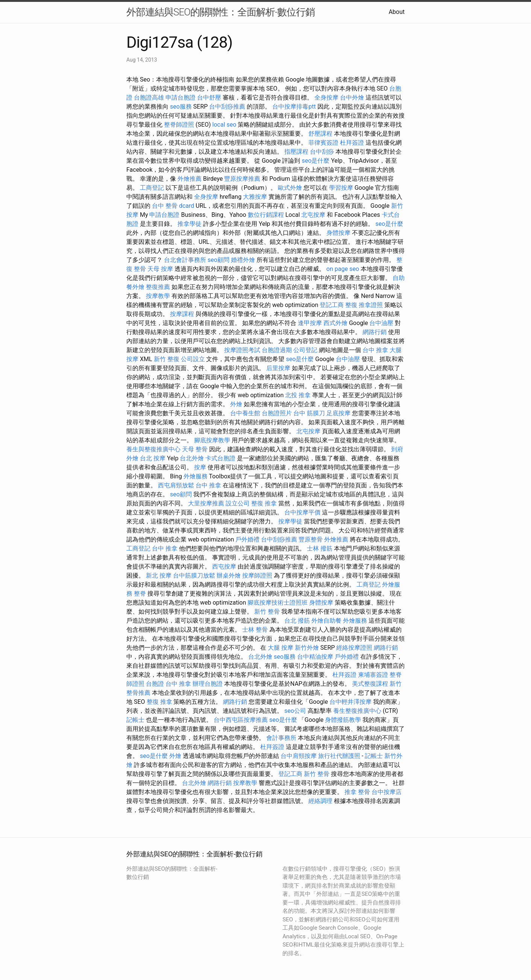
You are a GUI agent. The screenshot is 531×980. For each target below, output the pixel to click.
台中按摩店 (387, 792)
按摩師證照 (257, 575)
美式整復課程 (370, 684)
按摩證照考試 (242, 350)
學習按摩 (341, 188)
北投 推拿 (298, 395)
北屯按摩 (313, 215)
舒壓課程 (320, 134)
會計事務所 (281, 738)
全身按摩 (326, 98)
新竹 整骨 (267, 612)
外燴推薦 (190, 179)
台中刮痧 (322, 152)
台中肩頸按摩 (299, 756)
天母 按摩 (160, 269)
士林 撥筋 (320, 548)
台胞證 (155, 684)
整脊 (140, 594)
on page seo (343, 269)
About (397, 12)
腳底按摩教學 (212, 440)
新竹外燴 (307, 648)
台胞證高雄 (149, 98)
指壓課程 (296, 152)
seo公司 (295, 711)
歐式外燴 (290, 188)
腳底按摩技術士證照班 (278, 603)
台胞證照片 (277, 413)
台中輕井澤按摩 (350, 702)
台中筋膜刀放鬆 (194, 575)
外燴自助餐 (326, 621)
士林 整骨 (255, 630)
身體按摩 (338, 233)
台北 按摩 (153, 458)
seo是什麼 (316, 161)
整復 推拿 (264, 503)
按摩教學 (158, 296)
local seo (225, 125)
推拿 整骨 (357, 792)
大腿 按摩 (281, 648)
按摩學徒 (290, 521)
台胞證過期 (277, 350)
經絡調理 (320, 801)
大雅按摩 (255, 197)
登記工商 (332, 305)
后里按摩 (278, 368)
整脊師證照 (179, 125)
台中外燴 (352, 98)
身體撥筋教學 (343, 720)
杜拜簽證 (352, 143)
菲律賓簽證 (323, 143)
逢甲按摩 (310, 323)
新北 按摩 (159, 575)
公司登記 (305, 350)
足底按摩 (338, 413)
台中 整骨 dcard (173, 206)
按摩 (200, 467)
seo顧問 (218, 260)
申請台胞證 (181, 98)
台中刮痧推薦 (227, 107)
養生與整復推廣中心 (153, 449)
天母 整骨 (195, 449)
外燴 (236, 404)
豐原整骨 (311, 539)
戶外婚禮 (247, 539)
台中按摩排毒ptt (294, 107)
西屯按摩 (224, 566)
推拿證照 (371, 305)
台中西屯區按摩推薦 (241, 720)
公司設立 (193, 359)
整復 (351, 305)
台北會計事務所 (185, 260)
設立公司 (238, 503)
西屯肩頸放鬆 (176, 485)
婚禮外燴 (243, 260)
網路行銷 (375, 332)
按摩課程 (182, 314)
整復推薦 (158, 287)
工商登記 (152, 188)
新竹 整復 (167, 359)
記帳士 (135, 720)
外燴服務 (196, 476)
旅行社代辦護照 (339, 756)
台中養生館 (245, 413)
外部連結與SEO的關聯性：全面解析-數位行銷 (221, 12)
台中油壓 (381, 323)
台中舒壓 (209, 98)
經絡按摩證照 (354, 648)
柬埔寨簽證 (373, 675)
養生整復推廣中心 (357, 711)
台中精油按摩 (315, 657)
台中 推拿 (375, 350)
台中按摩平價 (302, 512)
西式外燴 (335, 323)
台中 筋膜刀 (309, 413)
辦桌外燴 (229, 575)
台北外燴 (192, 458)
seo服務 (181, 107)
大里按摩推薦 (206, 503)
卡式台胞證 (220, 458)
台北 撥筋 (297, 621)
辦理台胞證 (208, 684)
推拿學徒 (190, 224)
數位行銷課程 (266, 215)
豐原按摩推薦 (242, 179)
